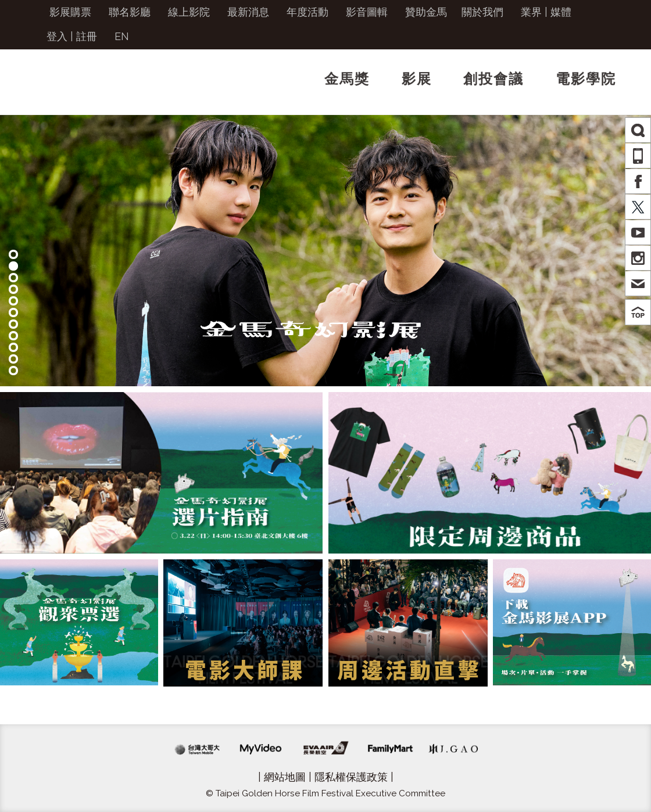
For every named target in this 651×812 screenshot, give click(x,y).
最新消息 (248, 12)
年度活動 (307, 12)
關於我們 (482, 12)
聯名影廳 (130, 12)
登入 (57, 36)
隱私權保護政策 (351, 777)
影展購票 (70, 12)
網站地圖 (285, 777)
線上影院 (189, 12)
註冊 (87, 36)
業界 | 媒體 (546, 12)
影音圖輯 (367, 12)
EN (122, 36)
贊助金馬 (426, 12)
